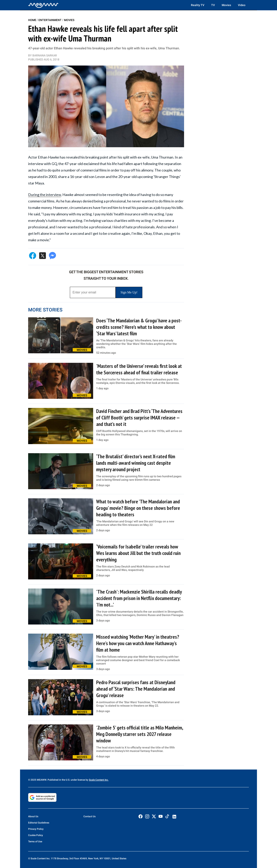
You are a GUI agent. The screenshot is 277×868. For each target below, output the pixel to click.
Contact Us (89, 816)
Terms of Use (35, 842)
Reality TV (198, 5)
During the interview (45, 195)
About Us (33, 816)
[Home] (43, 5)
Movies (226, 5)
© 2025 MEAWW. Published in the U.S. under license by (59, 780)
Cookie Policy (36, 835)
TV (213, 5)
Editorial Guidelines (39, 823)
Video (242, 5)
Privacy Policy (36, 829)
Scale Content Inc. (99, 780)
